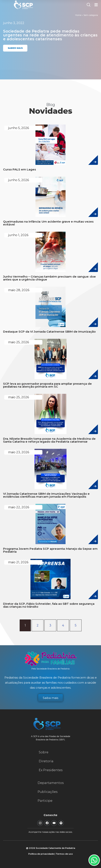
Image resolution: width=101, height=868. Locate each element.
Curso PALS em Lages (19, 169)
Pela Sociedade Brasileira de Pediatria (50, 669)
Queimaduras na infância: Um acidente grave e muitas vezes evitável (48, 223)
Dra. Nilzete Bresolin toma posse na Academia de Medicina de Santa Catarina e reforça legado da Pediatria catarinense (49, 440)
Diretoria (46, 761)
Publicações (48, 792)
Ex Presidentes (51, 770)
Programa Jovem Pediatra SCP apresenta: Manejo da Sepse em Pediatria (50, 550)
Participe (45, 801)
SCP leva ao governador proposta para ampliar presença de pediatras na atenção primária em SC (47, 385)
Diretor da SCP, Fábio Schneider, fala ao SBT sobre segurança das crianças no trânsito (49, 605)
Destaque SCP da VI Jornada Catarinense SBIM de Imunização (49, 332)
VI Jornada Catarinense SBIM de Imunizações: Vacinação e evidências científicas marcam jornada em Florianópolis (46, 495)
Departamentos (51, 783)
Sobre (44, 752)
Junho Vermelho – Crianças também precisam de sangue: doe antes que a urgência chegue (49, 278)
